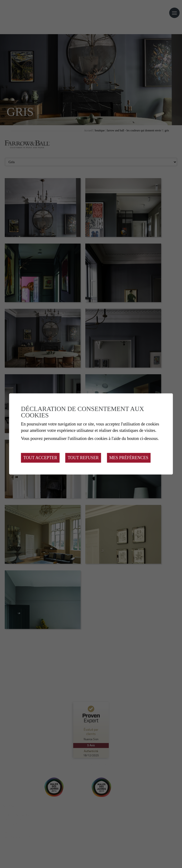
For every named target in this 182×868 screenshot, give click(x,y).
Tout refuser (83, 458)
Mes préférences (129, 458)
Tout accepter (40, 458)
